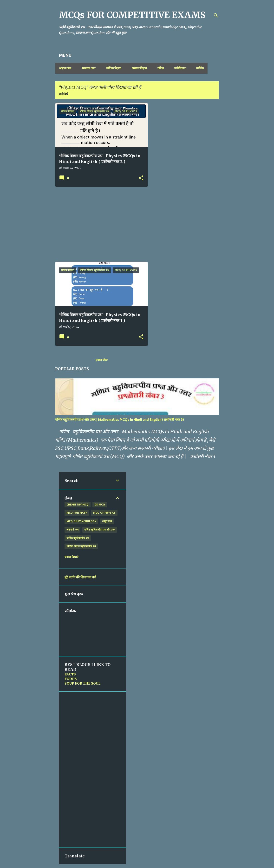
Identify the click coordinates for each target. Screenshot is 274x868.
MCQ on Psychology (81, 521)
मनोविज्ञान (180, 68)
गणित (161, 68)
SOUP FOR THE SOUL (82, 683)
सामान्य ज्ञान (89, 68)
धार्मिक (200, 68)
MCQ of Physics (104, 513)
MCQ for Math (77, 513)
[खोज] (216, 15)
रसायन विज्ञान (139, 68)
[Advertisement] (100, 224)
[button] (141, 178)
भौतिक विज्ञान (114, 68)
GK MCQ (100, 505)
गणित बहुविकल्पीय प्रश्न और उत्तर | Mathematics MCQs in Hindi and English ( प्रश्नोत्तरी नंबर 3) (120, 420)
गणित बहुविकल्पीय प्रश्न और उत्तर (100, 530)
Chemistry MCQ (78, 505)
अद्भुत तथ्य (107, 521)
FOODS (71, 679)
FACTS (70, 674)
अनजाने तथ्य (72, 530)
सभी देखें (64, 94)
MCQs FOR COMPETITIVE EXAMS (132, 15)
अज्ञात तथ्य (65, 68)
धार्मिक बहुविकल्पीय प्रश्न (78, 538)
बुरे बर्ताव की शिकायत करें (80, 577)
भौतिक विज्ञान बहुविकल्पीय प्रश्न (81, 546)
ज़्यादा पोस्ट (102, 360)
